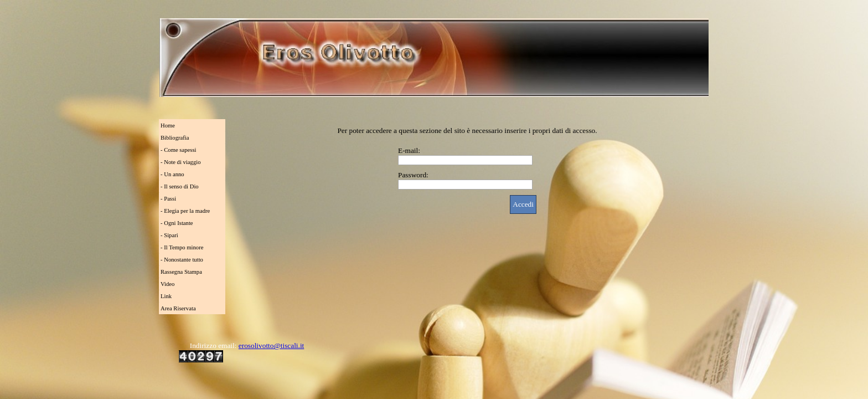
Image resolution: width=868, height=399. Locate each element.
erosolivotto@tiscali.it (272, 346)
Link (166, 296)
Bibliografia (175, 138)
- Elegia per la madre (185, 211)
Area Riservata (178, 308)
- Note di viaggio (181, 162)
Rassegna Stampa (181, 272)
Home (168, 126)
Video (167, 284)
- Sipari (169, 235)
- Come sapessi (179, 150)
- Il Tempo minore (182, 247)
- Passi (168, 199)
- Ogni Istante (177, 223)
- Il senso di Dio (180, 186)
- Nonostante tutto (182, 260)
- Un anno (172, 174)
